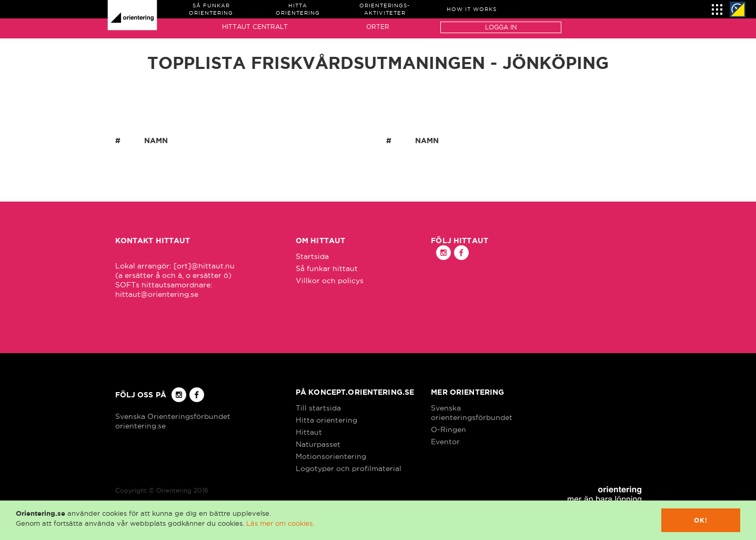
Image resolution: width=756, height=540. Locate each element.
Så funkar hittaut (327, 268)
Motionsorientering (331, 456)
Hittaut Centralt (255, 27)
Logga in (501, 27)
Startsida (312, 256)
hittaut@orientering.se (157, 294)
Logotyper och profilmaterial (349, 468)
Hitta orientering (326, 420)
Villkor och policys (330, 281)
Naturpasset (318, 444)
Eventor (445, 442)
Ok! (701, 520)
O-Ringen (448, 429)
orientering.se (140, 426)
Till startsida (318, 408)
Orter (378, 27)
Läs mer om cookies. (280, 523)
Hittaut (309, 432)
